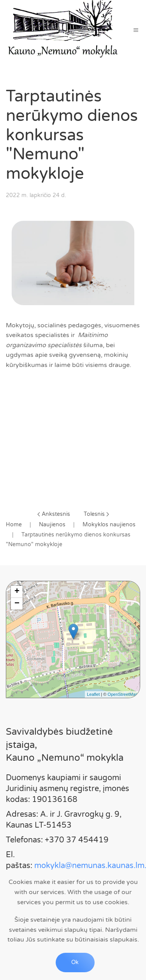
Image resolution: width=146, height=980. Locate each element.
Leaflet (93, 694)
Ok (75, 962)
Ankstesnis (54, 514)
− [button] (17, 604)
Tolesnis (96, 514)
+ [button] (17, 592)
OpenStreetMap (123, 694)
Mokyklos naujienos (109, 525)
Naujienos (52, 525)
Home (14, 525)
